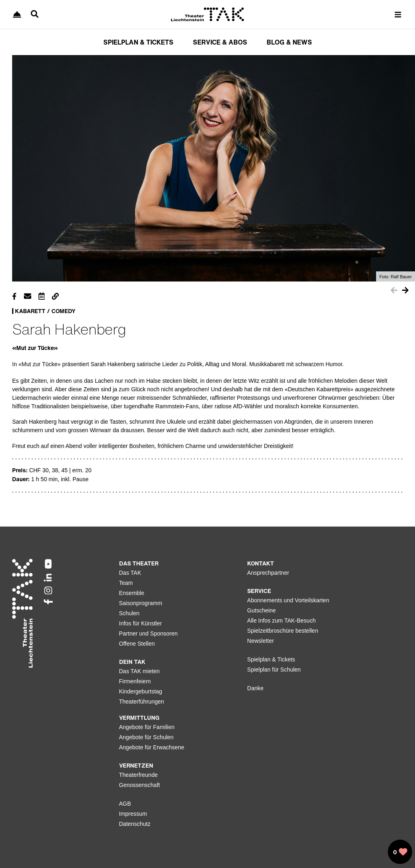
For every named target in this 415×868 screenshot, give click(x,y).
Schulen (129, 613)
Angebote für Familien (147, 727)
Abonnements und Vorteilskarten (288, 600)
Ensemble (132, 593)
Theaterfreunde (139, 775)
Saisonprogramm (141, 603)
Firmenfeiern (135, 681)
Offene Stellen (137, 644)
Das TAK (130, 573)
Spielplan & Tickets (271, 659)
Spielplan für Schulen (274, 670)
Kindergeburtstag (141, 691)
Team (126, 583)
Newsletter (261, 641)
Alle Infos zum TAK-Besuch (281, 621)
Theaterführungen (142, 702)
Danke (255, 688)
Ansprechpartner (268, 573)
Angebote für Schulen (147, 737)
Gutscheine (262, 610)
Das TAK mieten (140, 671)
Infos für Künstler (141, 623)
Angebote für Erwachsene (152, 747)
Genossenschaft (140, 785)
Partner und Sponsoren (149, 633)
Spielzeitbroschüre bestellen (283, 631)
